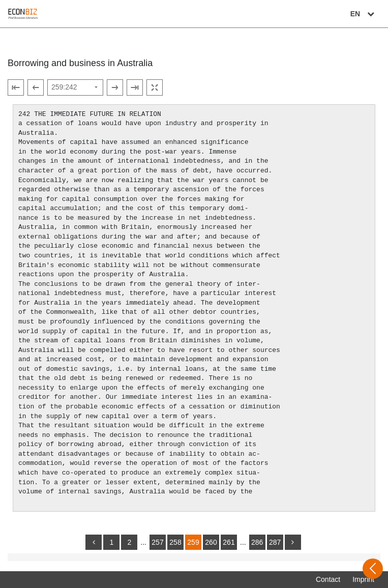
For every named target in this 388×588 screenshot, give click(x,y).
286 (257, 542)
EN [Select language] (364, 14)
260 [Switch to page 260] (211, 542)
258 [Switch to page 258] (175, 542)
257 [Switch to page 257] (157, 542)
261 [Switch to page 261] (229, 542)
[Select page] (75, 87)
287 (275, 542)
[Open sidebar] (373, 569)
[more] (293, 542)
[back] (94, 542)
